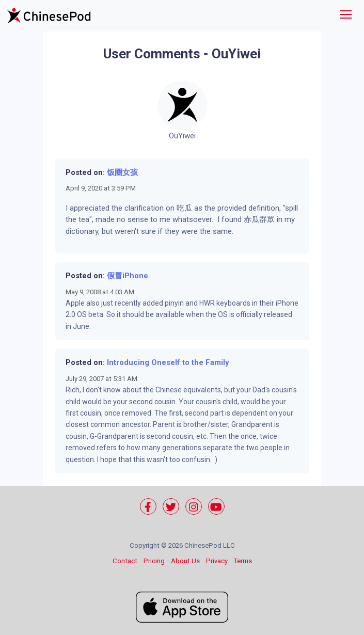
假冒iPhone (128, 276)
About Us (185, 561)
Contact (125, 561)
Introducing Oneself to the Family (168, 362)
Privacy (217, 561)
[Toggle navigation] (346, 16)
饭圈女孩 (122, 172)
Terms (243, 561)
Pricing (154, 561)
